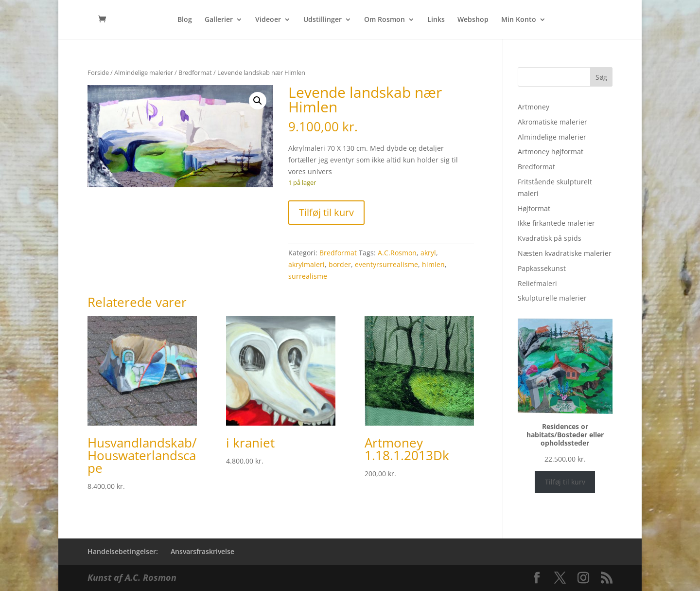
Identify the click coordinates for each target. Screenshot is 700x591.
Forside (98, 72)
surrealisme (308, 276)
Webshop (473, 20)
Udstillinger (323, 20)
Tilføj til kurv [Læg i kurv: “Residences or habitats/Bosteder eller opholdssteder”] (565, 482)
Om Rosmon (385, 20)
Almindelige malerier (144, 72)
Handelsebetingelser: (123, 551)
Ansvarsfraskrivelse (202, 551)
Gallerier (219, 20)
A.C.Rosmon (397, 253)
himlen (433, 264)
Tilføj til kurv (326, 212)
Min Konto (519, 20)
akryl (428, 253)
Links (436, 20)
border (340, 264)
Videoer (268, 20)
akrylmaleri (306, 264)
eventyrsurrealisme (386, 264)
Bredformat (195, 72)
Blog (185, 20)
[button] (258, 101)
